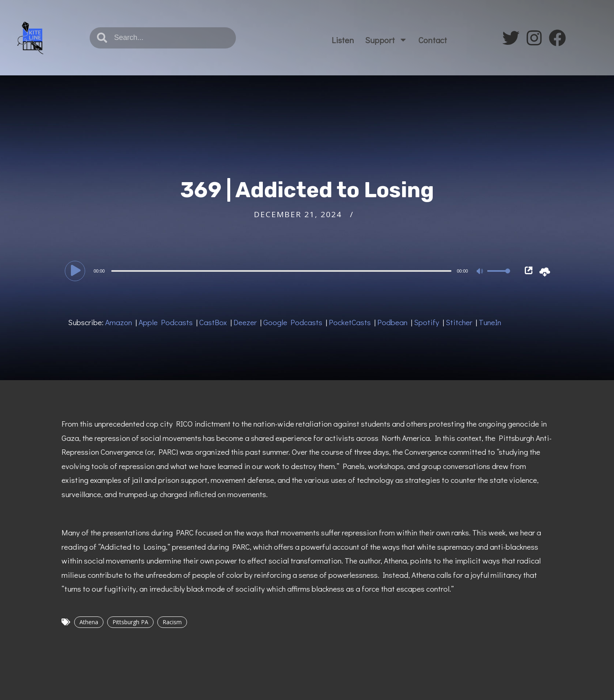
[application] (289, 271)
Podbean (392, 322)
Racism (172, 622)
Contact (433, 40)
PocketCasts (350, 322)
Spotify (427, 322)
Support (386, 40)
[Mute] (481, 272)
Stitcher (459, 322)
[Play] (76, 271)
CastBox (213, 322)
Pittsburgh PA (130, 622)
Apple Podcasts (166, 322)
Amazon (119, 322)
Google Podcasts (293, 322)
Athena (89, 622)
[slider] (281, 271)
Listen (343, 40)
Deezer (245, 322)
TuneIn (490, 322)
